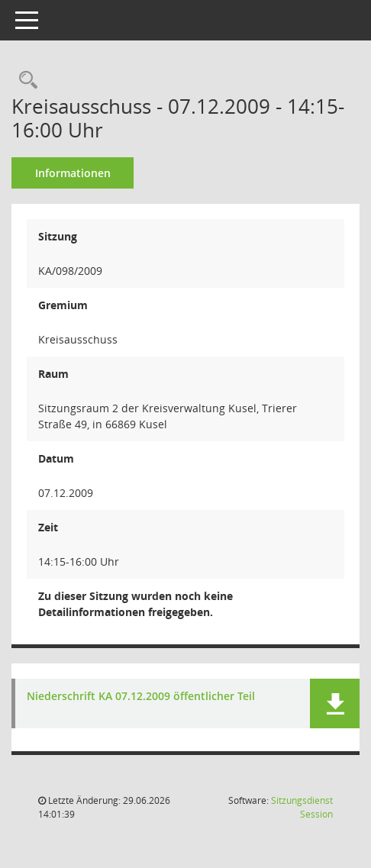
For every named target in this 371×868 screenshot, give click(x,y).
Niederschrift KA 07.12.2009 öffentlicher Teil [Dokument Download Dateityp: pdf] (141, 697)
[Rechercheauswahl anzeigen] (24, 81)
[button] (335, 703)
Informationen (73, 173)
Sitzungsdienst (302, 807)
